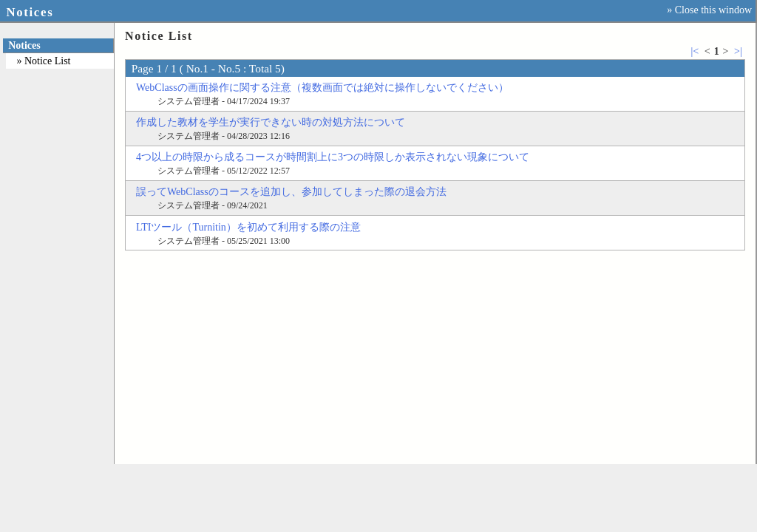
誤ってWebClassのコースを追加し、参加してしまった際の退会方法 (291, 192)
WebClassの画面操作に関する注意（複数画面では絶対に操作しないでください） (322, 88)
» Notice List (43, 61)
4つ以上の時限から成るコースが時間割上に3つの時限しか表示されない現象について (333, 157)
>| (738, 51)
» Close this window (709, 10)
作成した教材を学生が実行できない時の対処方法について (271, 122)
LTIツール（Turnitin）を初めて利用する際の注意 (248, 227)
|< (695, 51)
